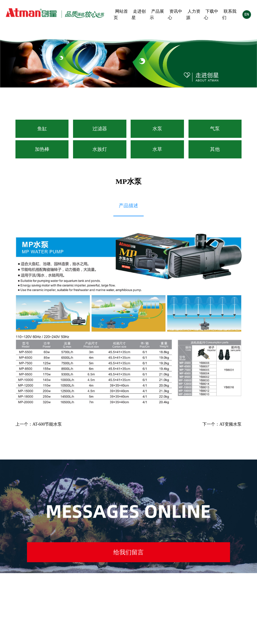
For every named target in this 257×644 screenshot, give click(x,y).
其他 (215, 149)
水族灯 (100, 149)
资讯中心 (175, 15)
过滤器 (100, 129)
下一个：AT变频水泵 (222, 424)
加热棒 (42, 149)
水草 (157, 149)
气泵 (215, 129)
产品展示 (157, 15)
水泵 (157, 129)
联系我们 (229, 15)
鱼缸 (42, 129)
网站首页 (121, 15)
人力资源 (193, 15)
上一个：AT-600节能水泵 (39, 424)
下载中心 (211, 15)
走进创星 (139, 15)
